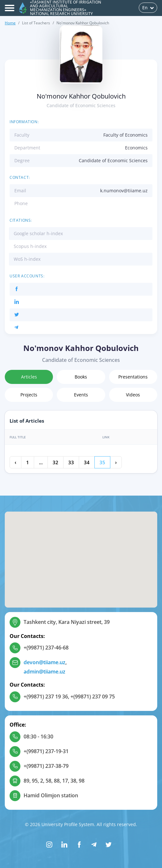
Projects (29, 395)
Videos (133, 395)
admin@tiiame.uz (44, 672)
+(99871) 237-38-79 (46, 766)
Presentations (133, 377)
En (148, 8)
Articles (29, 377)
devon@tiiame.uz (44, 662)
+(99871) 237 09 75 (93, 697)
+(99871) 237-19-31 (46, 751)
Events (81, 395)
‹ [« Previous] (15, 462)
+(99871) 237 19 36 (46, 697)
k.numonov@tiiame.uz (124, 191)
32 (55, 462)
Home (10, 23)
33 (71, 462)
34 (87, 462)
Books (81, 377)
